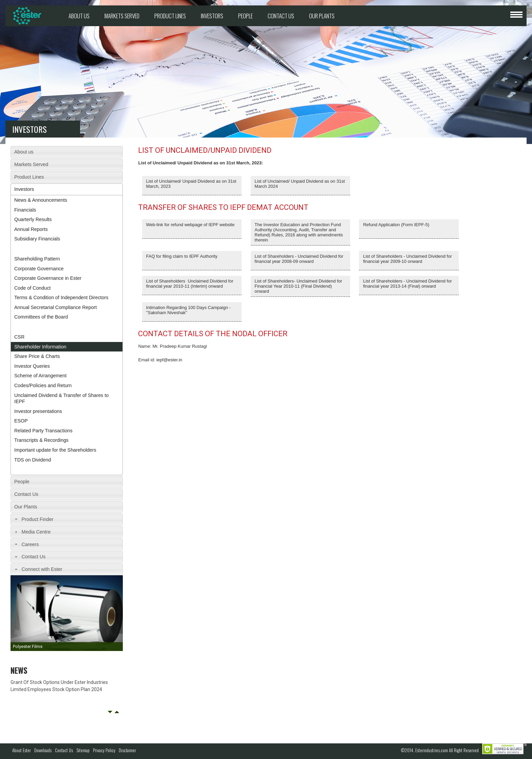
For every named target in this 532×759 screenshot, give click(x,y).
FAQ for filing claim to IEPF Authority (182, 256)
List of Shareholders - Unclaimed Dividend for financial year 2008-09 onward (299, 259)
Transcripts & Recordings (41, 440)
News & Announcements (41, 200)
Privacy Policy (104, 750)
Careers (30, 544)
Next (117, 712)
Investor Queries (32, 366)
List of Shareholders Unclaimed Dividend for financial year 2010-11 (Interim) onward (190, 284)
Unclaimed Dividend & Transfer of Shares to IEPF (61, 399)
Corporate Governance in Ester (48, 278)
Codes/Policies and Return (43, 385)
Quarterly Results (33, 219)
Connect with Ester (42, 569)
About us (79, 16)
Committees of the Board (41, 317)
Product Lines (170, 16)
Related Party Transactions (43, 431)
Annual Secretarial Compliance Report (55, 307)
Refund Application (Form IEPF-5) (396, 225)
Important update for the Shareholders (55, 450)
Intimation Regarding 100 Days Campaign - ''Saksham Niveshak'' (188, 310)
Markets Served (122, 16)
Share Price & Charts (37, 356)
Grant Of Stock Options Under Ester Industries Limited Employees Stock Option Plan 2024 (59, 686)
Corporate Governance (39, 269)
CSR (19, 337)
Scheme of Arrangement (40, 376)
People (245, 16)
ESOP (21, 421)
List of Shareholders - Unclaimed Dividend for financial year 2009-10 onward (407, 259)
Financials (25, 210)
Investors (212, 16)
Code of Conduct (32, 288)
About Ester (22, 750)
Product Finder (37, 519)
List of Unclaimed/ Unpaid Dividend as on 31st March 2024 (300, 184)
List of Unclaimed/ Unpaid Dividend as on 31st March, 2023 (191, 184)
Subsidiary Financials (37, 239)
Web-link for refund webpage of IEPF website (191, 225)
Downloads (43, 750)
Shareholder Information (40, 347)
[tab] (67, 152)
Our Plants (322, 16)
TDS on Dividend (33, 460)
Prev (110, 712)
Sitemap (83, 750)
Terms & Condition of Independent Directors (61, 297)
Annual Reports (31, 229)
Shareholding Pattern (37, 259)
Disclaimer (127, 750)
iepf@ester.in (169, 360)
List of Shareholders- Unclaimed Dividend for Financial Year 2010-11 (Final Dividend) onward (298, 286)
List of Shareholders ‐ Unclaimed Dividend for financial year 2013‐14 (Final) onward (407, 284)
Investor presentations (38, 411)
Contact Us (281, 16)
